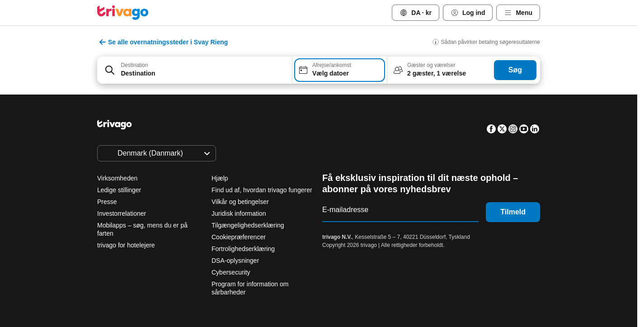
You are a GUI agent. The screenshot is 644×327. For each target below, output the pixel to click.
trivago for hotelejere (126, 245)
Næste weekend (430, 267)
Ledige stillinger (119, 190)
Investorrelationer (122, 213)
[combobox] (195, 70)
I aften (225, 267)
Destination (134, 65)
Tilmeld (513, 212)
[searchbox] (203, 73)
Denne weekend (356, 267)
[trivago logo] (123, 13)
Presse (107, 202)
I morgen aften (284, 267)
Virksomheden (117, 178)
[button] (195, 70)
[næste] (470, 105)
